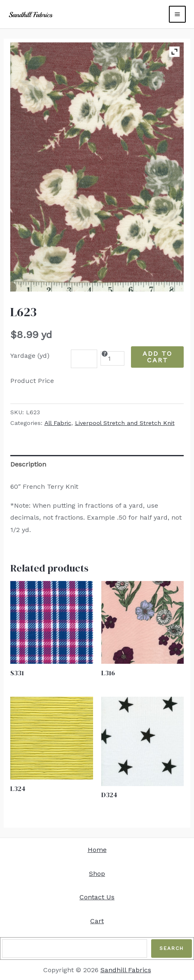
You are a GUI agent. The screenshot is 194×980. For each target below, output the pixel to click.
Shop (97, 874)
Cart (97, 921)
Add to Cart (157, 357)
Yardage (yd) (30, 356)
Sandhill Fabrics (126, 970)
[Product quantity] (112, 358)
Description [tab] (28, 464)
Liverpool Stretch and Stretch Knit (125, 423)
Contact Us (97, 897)
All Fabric (58, 423)
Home (97, 850)
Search (172, 948)
